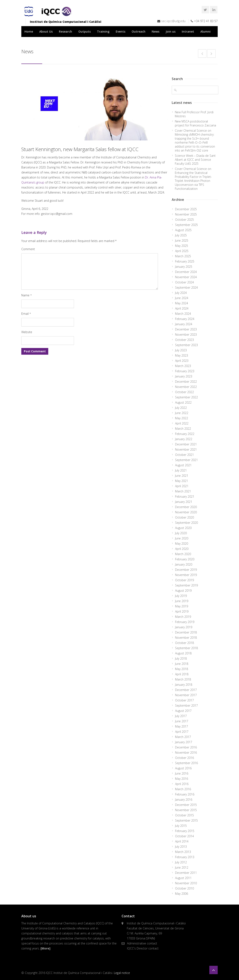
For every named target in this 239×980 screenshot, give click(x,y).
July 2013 (181, 847)
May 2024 (182, 303)
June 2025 (182, 240)
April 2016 (182, 784)
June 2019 (182, 601)
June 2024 (182, 298)
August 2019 (183, 591)
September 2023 (186, 345)
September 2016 (186, 763)
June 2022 (182, 413)
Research (65, 31)
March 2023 (183, 366)
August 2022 (183, 402)
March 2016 (183, 789)
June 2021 (182, 476)
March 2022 (183, 429)
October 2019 (184, 580)
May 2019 (182, 606)
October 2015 (184, 815)
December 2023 (186, 329)
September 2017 (186, 705)
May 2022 (182, 418)
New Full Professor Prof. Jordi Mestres (194, 114)
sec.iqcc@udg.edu (173, 21)
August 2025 (183, 230)
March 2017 (183, 737)
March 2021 (183, 491)
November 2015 (186, 810)
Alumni (205, 31)
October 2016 (184, 758)
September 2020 (186, 523)
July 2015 (181, 826)
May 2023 (182, 355)
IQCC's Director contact (143, 948)
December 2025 (186, 209)
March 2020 (183, 554)
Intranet (188, 31)
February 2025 (185, 261)
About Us (46, 31)
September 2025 (186, 225)
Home (29, 31)
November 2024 (186, 277)
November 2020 (186, 512)
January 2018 (184, 685)
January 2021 (184, 502)
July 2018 (181, 658)
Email (26, 314)
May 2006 (182, 894)
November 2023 (186, 335)
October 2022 (184, 392)
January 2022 (184, 439)
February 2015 (185, 831)
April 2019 (182, 611)
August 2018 (183, 653)
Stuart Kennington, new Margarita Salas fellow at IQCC (80, 149)
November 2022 (186, 387)
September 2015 (186, 820)
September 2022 (186, 397)
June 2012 (182, 867)
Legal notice (122, 973)
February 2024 (185, 319)
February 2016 (185, 794)
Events (121, 31)
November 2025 (186, 214)
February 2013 (185, 857)
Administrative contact (142, 943)
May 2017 (182, 726)
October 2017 (184, 700)
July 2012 (181, 862)
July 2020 (181, 533)
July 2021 (181, 470)
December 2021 (186, 444)
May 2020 (182, 544)
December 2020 (186, 507)
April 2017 (182, 732)
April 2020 (182, 549)
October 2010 (184, 888)
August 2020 (183, 528)
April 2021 (182, 486)
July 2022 (181, 408)
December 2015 (186, 805)
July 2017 (181, 716)
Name (27, 295)
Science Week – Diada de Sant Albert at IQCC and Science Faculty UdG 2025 (195, 160)
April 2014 (182, 841)
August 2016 (183, 768)
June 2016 (182, 773)
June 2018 (182, 664)
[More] (45, 948)
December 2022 (186, 382)
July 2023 (181, 350)
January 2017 (184, 742)
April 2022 (182, 423)
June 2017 (182, 721)
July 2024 (181, 293)
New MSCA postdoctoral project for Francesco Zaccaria (195, 123)
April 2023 (182, 361)
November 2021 (186, 449)
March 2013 (183, 852)
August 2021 (183, 465)
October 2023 (184, 340)
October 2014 (184, 836)
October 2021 (184, 455)
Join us (171, 31)
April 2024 (182, 308)
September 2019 (186, 585)
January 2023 (184, 376)
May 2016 (182, 779)
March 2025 (183, 256)
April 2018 (182, 674)
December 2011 (186, 873)
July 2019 (181, 596)
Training (103, 31)
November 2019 (186, 575)
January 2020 (184, 564)
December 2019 (186, 570)
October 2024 (184, 282)
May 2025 (182, 246)
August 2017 (183, 711)
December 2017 (186, 690)
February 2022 (185, 434)
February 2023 (185, 371)
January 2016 (184, 800)
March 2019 (183, 617)
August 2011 (183, 878)
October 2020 (184, 517)
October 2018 (184, 643)
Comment (28, 249)
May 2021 (182, 481)
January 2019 (184, 627)
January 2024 (184, 324)
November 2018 (186, 638)
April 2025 (182, 251)
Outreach (139, 31)
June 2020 (182, 538)
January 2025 (184, 267)
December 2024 (186, 272)
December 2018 (186, 632)
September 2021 (186, 460)
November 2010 (186, 883)
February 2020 (185, 559)
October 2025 (184, 220)
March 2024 (183, 314)
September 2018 (186, 648)
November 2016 (186, 753)
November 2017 (186, 695)
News (156, 31)
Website (27, 332)
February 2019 (185, 622)
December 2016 (186, 747)
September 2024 (186, 287)
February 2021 (185, 496)
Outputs (85, 31)
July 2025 (181, 235)
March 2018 (183, 679)
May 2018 (182, 669)
